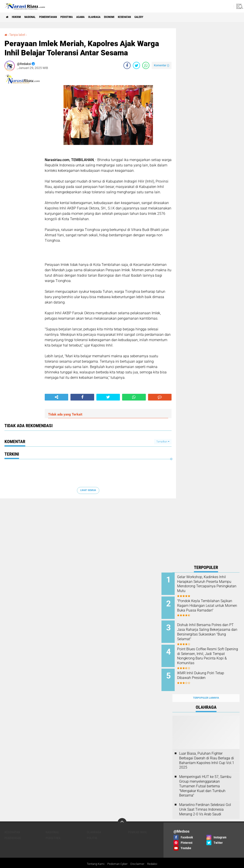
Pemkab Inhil (138, 823)
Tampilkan (163, 441)
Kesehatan (155, 17)
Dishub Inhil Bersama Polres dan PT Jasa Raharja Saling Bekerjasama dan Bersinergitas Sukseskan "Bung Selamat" (210, 631)
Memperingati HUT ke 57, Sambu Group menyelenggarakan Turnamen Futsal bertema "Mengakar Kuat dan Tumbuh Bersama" (205, 777)
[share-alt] (56, 397)
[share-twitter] (136, 65)
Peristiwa (83, 17)
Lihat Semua (88, 490)
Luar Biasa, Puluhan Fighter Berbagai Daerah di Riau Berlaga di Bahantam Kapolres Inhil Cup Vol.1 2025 (207, 752)
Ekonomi (136, 17)
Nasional (37, 17)
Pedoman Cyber (118, 855)
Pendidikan (13, 829)
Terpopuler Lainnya (206, 689)
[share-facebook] (127, 65)
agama (101, 17)
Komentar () (162, 65)
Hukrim (20, 17)
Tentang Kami (94, 855)
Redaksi (154, 855)
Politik (92, 829)
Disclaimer (139, 855)
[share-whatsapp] (146, 65)
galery (173, 17)
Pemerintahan (60, 17)
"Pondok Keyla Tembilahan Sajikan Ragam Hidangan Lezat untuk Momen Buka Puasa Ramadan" (209, 606)
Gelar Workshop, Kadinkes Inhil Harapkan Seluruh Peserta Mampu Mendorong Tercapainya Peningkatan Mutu (210, 586)
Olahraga (118, 17)
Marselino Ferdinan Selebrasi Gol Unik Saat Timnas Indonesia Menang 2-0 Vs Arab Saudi (205, 801)
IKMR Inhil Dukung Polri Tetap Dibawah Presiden (212, 670)
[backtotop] (122, 814)
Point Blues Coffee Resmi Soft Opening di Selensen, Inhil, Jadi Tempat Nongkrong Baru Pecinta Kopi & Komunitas (211, 652)
